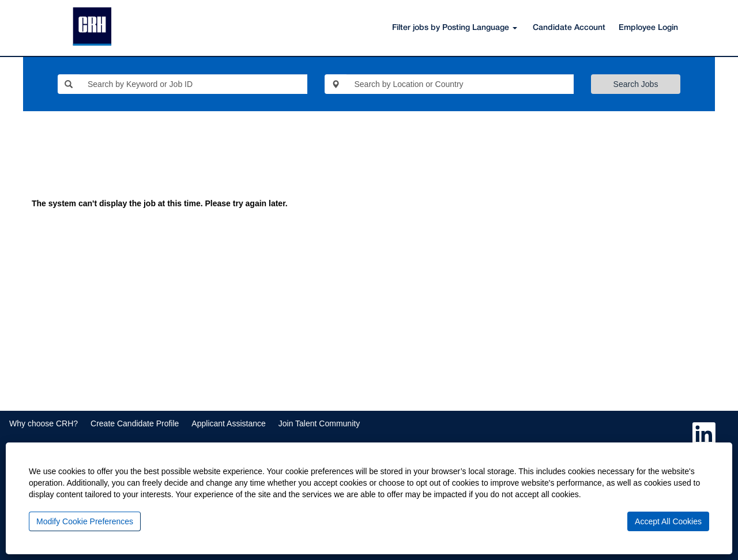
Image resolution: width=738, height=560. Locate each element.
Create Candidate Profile (135, 423)
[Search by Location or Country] (460, 84)
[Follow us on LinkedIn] (704, 434)
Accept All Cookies (668, 521)
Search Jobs (636, 84)
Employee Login (648, 28)
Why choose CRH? (44, 423)
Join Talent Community (319, 423)
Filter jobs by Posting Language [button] (455, 28)
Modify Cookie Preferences (85, 521)
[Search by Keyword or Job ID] (193, 84)
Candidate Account (569, 28)
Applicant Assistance (228, 423)
